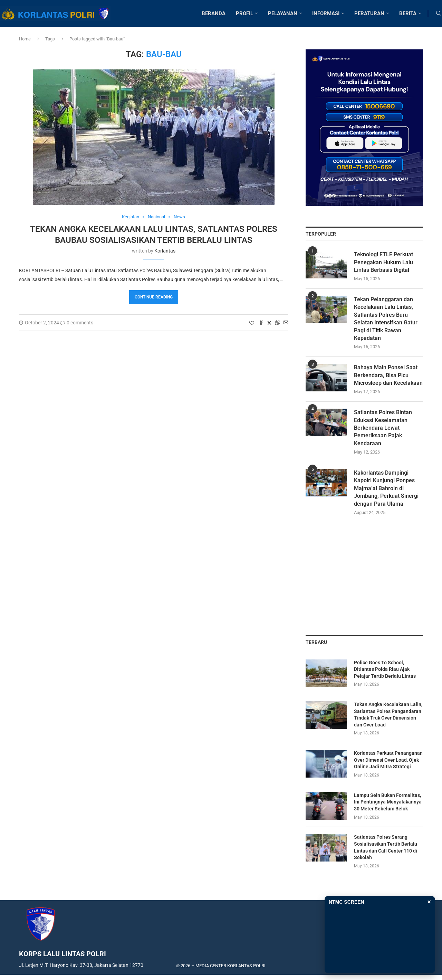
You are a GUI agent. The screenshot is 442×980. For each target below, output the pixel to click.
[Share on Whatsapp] (278, 323)
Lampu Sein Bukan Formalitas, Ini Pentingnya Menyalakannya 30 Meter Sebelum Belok (388, 802)
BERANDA (214, 13)
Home (25, 39)
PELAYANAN (283, 13)
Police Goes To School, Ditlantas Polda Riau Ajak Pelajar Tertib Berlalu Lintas (385, 669)
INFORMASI (326, 13)
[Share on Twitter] (269, 323)
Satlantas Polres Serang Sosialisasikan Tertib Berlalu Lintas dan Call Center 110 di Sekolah (386, 847)
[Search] (439, 13)
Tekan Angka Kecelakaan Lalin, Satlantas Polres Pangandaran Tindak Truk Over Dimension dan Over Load (388, 715)
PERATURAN (369, 13)
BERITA (408, 13)
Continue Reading (154, 297)
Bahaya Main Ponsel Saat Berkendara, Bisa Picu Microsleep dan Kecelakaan (388, 375)
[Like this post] (252, 323)
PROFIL (244, 13)
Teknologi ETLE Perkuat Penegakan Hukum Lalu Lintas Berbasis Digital (383, 262)
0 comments (77, 323)
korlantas (165, 251)
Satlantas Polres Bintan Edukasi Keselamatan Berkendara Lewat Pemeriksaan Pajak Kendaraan (383, 428)
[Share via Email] (286, 323)
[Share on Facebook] (261, 323)
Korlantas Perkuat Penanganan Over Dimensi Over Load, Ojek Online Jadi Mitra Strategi (388, 760)
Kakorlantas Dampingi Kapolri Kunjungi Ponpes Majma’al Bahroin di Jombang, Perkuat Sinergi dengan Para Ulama (386, 488)
